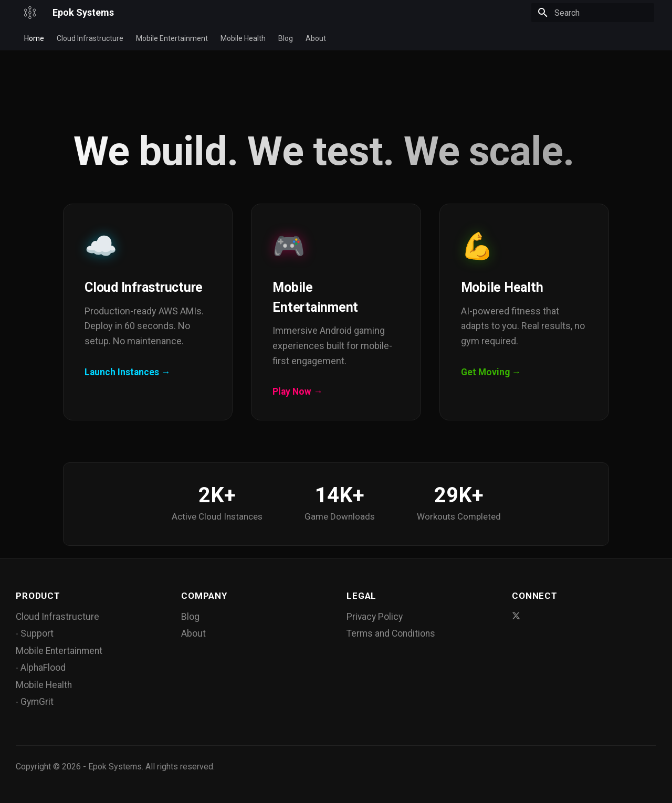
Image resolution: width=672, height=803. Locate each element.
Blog (286, 38)
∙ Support (35, 633)
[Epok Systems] (30, 13)
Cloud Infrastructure (90, 38)
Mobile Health (243, 38)
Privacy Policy (375, 617)
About (316, 38)
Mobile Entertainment (172, 38)
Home (34, 38)
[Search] (593, 13)
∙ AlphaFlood (41, 668)
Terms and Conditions (391, 633)
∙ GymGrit (35, 702)
